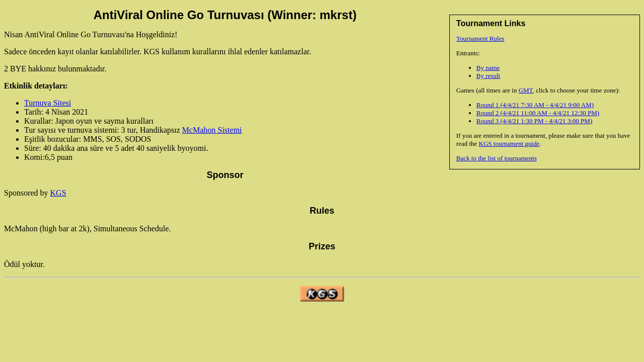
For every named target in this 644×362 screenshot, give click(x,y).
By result (488, 76)
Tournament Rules (480, 38)
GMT (526, 90)
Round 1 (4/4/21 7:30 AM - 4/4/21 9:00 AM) (535, 105)
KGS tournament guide (509, 144)
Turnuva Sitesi (48, 103)
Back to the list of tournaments (497, 158)
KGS (58, 193)
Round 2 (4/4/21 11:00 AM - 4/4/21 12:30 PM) (538, 113)
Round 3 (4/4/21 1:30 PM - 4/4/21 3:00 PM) (534, 121)
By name (488, 68)
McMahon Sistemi (212, 130)
